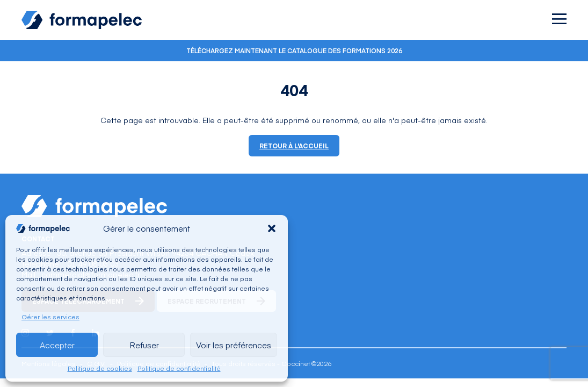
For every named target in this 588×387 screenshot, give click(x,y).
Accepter (57, 345)
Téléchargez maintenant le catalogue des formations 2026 (294, 51)
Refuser (144, 345)
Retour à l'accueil (294, 146)
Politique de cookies (100, 368)
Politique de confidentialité (179, 368)
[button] (272, 228)
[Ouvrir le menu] (559, 19)
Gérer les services (50, 317)
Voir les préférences (234, 345)
